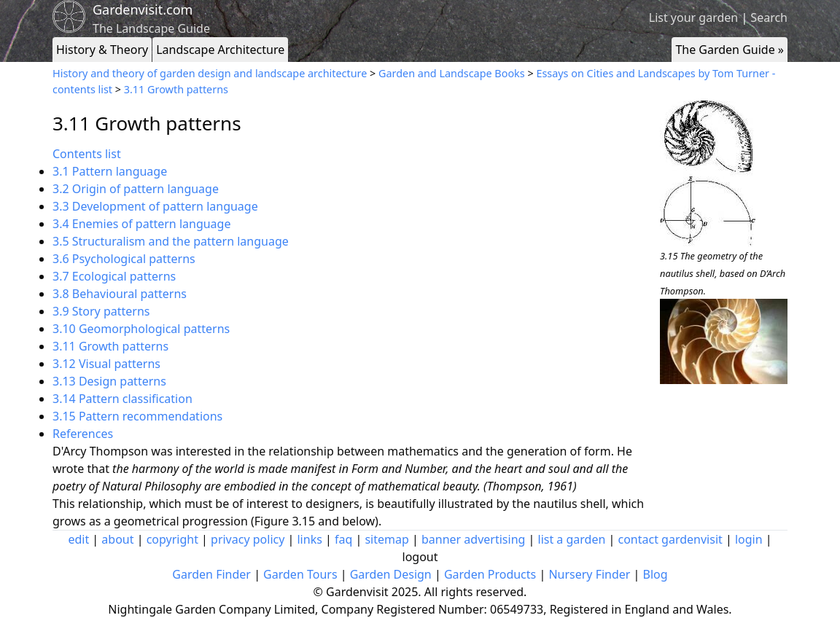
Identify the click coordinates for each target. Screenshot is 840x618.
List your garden (693, 17)
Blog (656, 574)
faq (343, 539)
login (749, 539)
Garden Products (490, 574)
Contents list (87, 154)
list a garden (572, 539)
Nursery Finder (589, 574)
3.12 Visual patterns (106, 364)
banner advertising (473, 539)
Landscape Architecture (220, 50)
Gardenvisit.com (143, 9)
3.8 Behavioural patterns (120, 294)
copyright (172, 539)
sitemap (386, 539)
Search (769, 17)
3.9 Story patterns (101, 311)
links (309, 539)
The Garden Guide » (730, 50)
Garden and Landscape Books (452, 73)
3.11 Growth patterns (176, 89)
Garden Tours (300, 574)
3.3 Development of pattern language (155, 206)
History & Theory (102, 50)
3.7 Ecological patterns (114, 276)
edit (78, 539)
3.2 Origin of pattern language (136, 189)
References (83, 434)
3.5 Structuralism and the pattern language (171, 241)
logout (420, 557)
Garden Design (391, 574)
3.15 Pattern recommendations (137, 416)
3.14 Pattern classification (122, 399)
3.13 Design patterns (109, 381)
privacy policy (248, 539)
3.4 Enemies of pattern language (141, 224)
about (117, 539)
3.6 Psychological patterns (124, 259)
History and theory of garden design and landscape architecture (210, 73)
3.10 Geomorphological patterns (141, 329)
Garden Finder (211, 574)
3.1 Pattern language (110, 171)
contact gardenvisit (670, 539)
